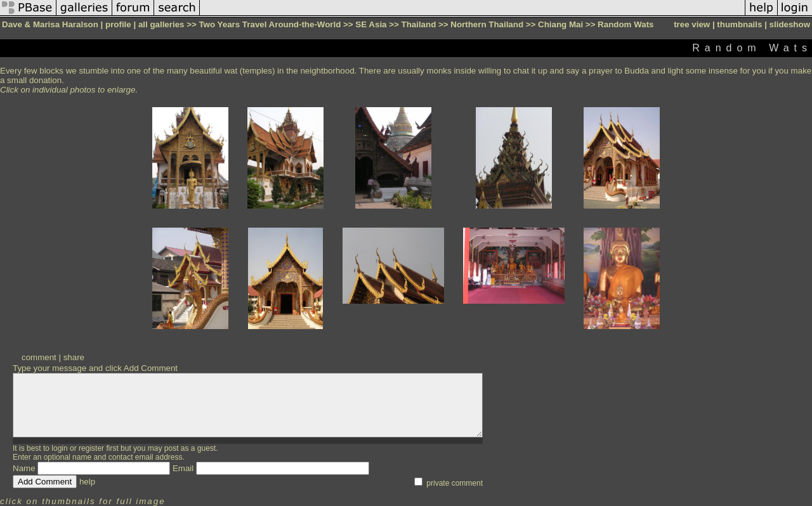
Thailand (419, 24)
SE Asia (371, 24)
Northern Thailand (487, 24)
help (87, 482)
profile (118, 24)
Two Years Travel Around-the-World (270, 24)
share (74, 357)
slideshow (790, 24)
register (91, 448)
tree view (692, 24)
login (59, 448)
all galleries (161, 24)
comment (39, 357)
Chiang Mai (560, 24)
